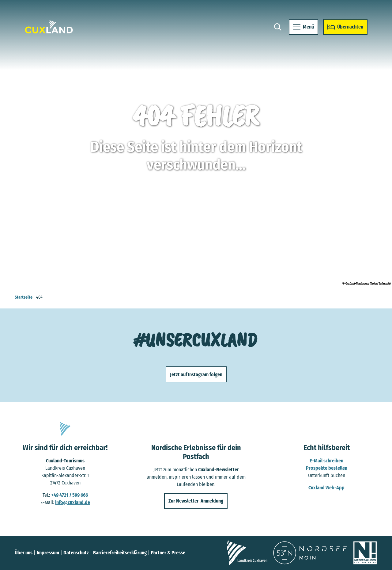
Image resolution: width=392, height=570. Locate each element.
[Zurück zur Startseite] (49, 27)
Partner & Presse (168, 553)
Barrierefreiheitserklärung (120, 553)
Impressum (48, 553)
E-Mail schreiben (327, 461)
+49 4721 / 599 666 (70, 495)
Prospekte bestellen (327, 468)
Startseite (24, 297)
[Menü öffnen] (303, 27)
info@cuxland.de (73, 502)
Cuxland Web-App (327, 488)
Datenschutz (76, 553)
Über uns (24, 553)
